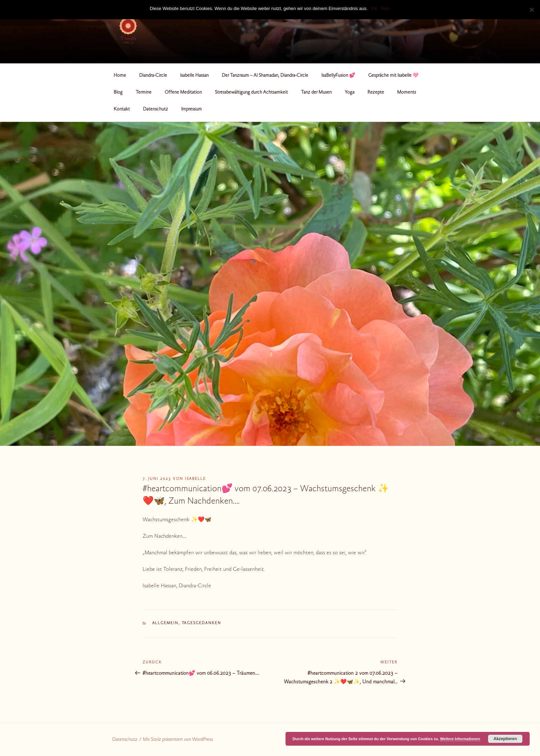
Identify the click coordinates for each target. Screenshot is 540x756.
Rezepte (376, 93)
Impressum (191, 109)
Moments (407, 93)
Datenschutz (155, 109)
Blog (118, 93)
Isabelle (195, 479)
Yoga (350, 93)
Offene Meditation (183, 93)
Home (120, 76)
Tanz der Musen (316, 93)
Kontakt (122, 109)
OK (374, 8)
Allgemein (165, 623)
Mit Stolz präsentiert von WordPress (178, 740)
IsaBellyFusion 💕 (338, 76)
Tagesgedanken (202, 623)
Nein (386, 8)
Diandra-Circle (153, 76)
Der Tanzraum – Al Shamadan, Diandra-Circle (265, 76)
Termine (144, 93)
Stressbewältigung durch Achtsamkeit (251, 93)
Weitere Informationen (460, 739)
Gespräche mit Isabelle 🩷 (393, 76)
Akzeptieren (505, 739)
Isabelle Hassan (194, 76)
